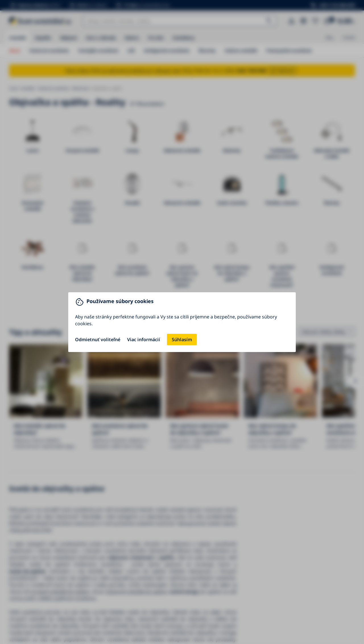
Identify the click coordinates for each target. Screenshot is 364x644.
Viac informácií (144, 340)
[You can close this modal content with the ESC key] (182, 322)
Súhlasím (182, 340)
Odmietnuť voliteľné (98, 340)
